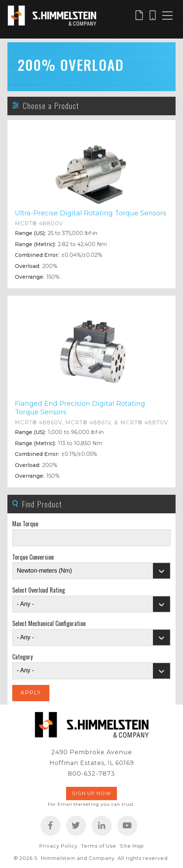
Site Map (132, 846)
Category (22, 657)
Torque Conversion (33, 557)
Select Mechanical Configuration (49, 623)
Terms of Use (99, 846)
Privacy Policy (58, 846)
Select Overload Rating (39, 590)
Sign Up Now (91, 793)
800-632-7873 (91, 774)
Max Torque (25, 524)
